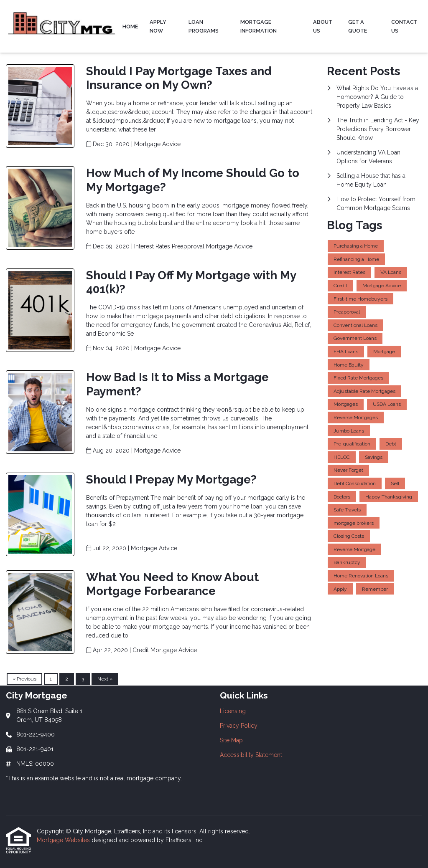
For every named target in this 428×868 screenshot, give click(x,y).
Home (130, 27)
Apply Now (158, 26)
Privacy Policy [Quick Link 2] (239, 726)
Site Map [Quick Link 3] (231, 740)
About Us (323, 26)
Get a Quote (358, 26)
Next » (105, 679)
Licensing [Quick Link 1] (233, 711)
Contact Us (404, 26)
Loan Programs (204, 26)
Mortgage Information (259, 26)
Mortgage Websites (64, 840)
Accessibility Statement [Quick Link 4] (251, 755)
